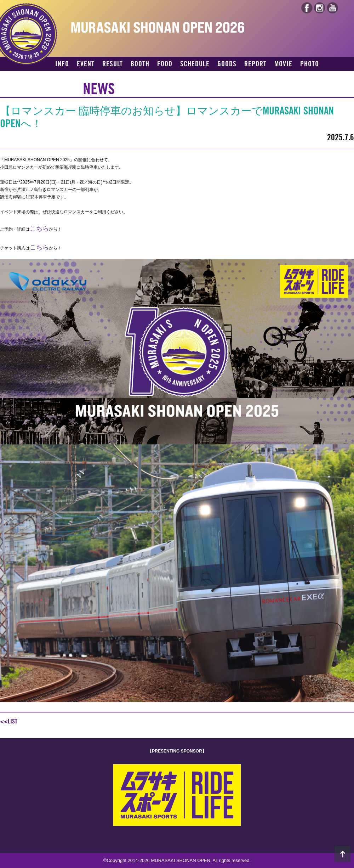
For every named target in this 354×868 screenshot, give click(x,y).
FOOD (165, 64)
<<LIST (9, 721)
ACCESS (66, 77)
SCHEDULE (195, 64)
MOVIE (283, 64)
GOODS (227, 64)
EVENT (86, 64)
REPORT (255, 64)
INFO (62, 64)
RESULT (113, 64)
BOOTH (140, 64)
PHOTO (310, 64)
